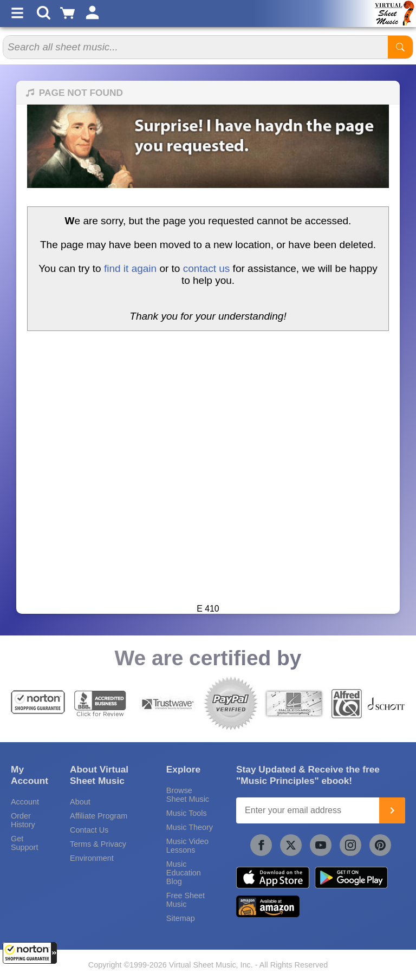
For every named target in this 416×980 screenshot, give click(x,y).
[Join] (392, 810)
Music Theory (190, 827)
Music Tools (187, 813)
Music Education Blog (184, 873)
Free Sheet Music (186, 900)
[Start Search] (400, 47)
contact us (207, 268)
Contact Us (89, 830)
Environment (92, 858)
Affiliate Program (99, 816)
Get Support (24, 843)
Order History (23, 820)
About (80, 802)
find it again (130, 268)
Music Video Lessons (187, 846)
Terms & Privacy (98, 844)
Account (25, 802)
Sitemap (181, 918)
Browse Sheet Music (188, 795)
